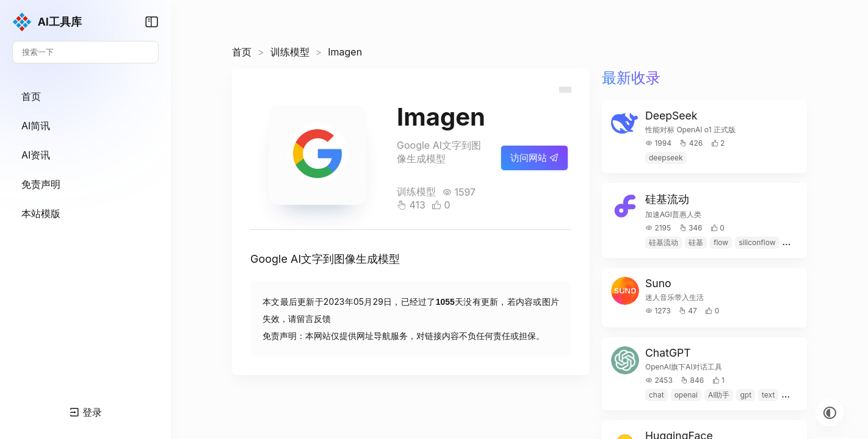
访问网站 (534, 158)
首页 (242, 52)
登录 (86, 412)
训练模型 (290, 52)
